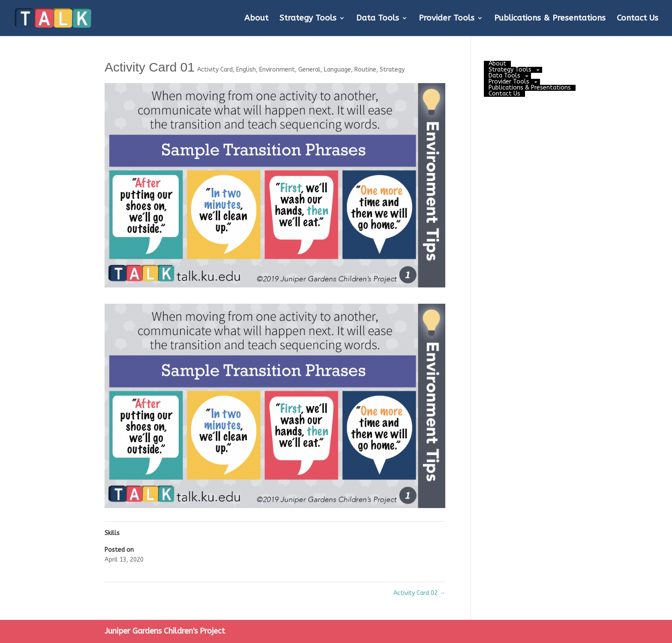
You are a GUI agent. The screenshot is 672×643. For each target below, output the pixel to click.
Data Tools (378, 19)
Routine (365, 70)
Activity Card (215, 70)
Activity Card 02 (419, 593)
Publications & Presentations (550, 19)
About (256, 19)
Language (337, 70)
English (246, 70)
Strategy (392, 70)
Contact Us (637, 19)
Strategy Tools (308, 19)
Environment (277, 70)
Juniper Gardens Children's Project (165, 631)
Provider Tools (447, 19)
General (309, 70)
